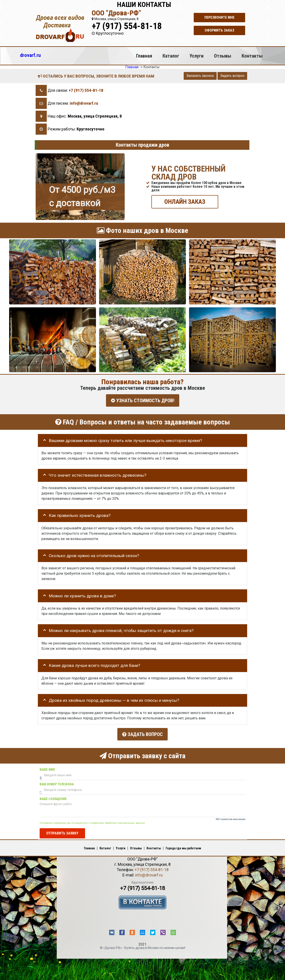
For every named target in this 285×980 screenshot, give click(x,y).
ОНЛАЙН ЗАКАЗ (185, 201)
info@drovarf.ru (84, 103)
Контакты (252, 56)
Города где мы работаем (183, 847)
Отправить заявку (62, 832)
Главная (144, 56)
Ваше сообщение (53, 798)
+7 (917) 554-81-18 (127, 26)
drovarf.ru (30, 55)
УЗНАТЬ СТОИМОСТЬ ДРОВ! (143, 400)
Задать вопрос (232, 76)
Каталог (171, 56)
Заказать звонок (200, 76)
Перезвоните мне (219, 17)
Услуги (196, 56)
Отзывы (223, 56)
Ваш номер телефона (57, 783)
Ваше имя (47, 769)
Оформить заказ (219, 30)
